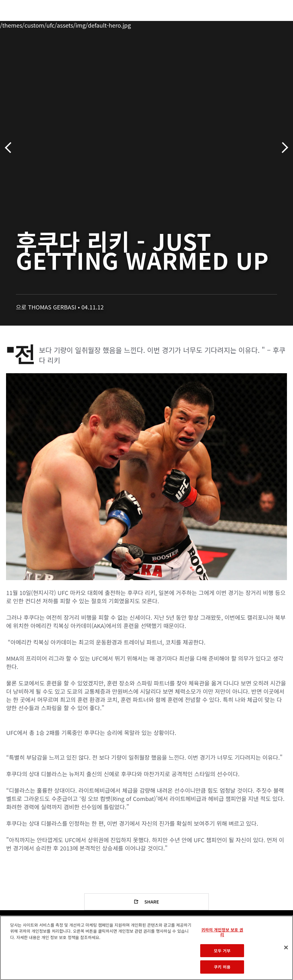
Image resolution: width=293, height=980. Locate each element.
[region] (146, 948)
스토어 (256, 24)
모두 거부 (222, 951)
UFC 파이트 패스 (219, 24)
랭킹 (42, 24)
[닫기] (286, 948)
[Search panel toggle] (272, 24)
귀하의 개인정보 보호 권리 (222, 932)
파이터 (70, 24)
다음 (283, 148)
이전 (10, 148)
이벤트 (18, 24)
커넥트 (181, 24)
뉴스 (94, 24)
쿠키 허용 (222, 967)
